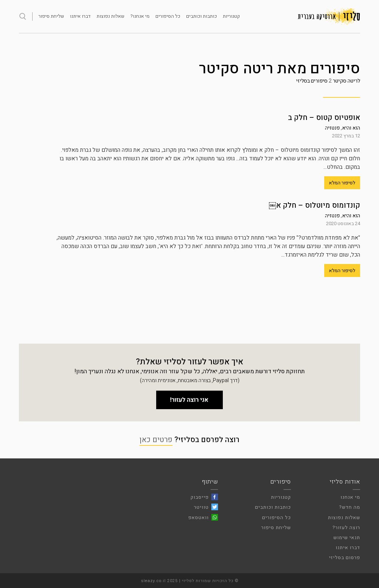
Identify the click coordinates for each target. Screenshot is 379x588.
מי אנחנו (350, 497)
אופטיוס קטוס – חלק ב (324, 118)
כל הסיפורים (168, 16)
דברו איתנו (80, 16)
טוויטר (201, 507)
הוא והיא (351, 128)
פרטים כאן (156, 440)
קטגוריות (231, 16)
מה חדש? (350, 507)
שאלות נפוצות (110, 16)
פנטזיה (332, 128)
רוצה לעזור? (346, 527)
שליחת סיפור (51, 16)
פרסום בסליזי (345, 557)
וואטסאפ (199, 517)
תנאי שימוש (347, 537)
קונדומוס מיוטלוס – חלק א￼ (314, 205)
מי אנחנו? (140, 16)
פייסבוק (200, 497)
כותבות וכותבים (202, 16)
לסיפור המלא (342, 183)
